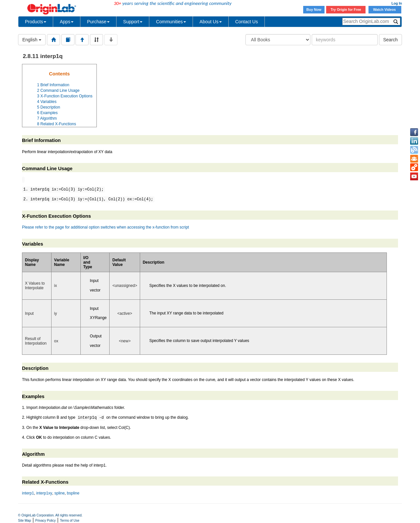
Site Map (24, 521)
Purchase (98, 22)
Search (390, 40)
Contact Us (247, 22)
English (32, 40)
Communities (171, 22)
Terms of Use (70, 521)
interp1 (28, 493)
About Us (211, 22)
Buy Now (314, 10)
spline (60, 493)
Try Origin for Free (346, 10)
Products (36, 22)
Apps (67, 22)
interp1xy (44, 493)
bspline (73, 493)
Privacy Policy (46, 521)
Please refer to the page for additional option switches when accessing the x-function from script (105, 227)
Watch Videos (385, 10)
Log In (397, 3)
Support (133, 22)
